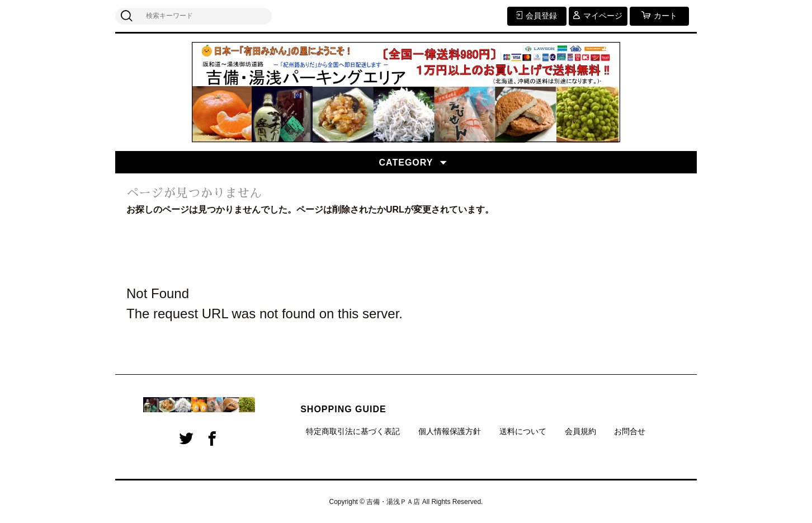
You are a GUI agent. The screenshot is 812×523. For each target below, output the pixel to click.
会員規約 (580, 431)
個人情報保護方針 (450, 431)
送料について (523, 431)
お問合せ (630, 431)
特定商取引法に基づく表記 (353, 431)
